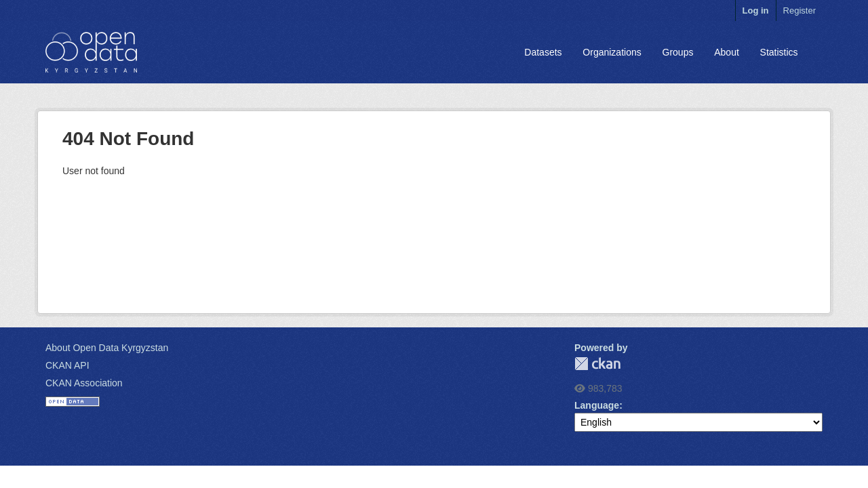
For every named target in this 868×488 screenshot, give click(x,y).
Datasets (543, 52)
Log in (756, 11)
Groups (678, 52)
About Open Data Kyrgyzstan (107, 348)
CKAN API (67, 365)
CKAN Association (84, 383)
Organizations (612, 52)
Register (800, 11)
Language (597, 405)
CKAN (597, 364)
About (727, 52)
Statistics (779, 52)
